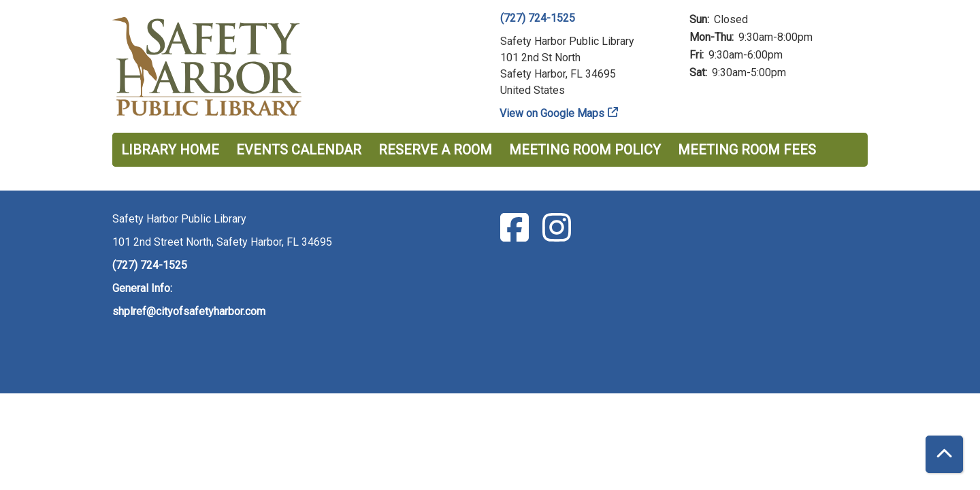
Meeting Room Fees (747, 150)
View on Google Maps (552, 113)
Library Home (170, 150)
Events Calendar (299, 150)
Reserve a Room (435, 150)
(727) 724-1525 (538, 18)
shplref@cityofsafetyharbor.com (189, 311)
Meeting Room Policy (585, 150)
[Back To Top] (944, 454)
